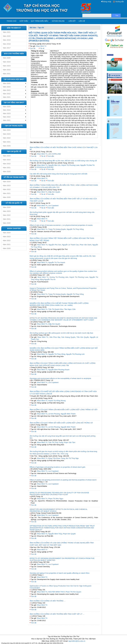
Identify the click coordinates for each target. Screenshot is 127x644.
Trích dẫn (51, 156)
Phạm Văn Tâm (70, 442)
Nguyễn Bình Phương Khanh (59, 370)
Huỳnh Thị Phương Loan (70, 165)
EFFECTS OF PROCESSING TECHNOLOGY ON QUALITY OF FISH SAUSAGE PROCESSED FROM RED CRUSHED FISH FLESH (59, 494)
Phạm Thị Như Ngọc (56, 499)
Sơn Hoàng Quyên (68, 337)
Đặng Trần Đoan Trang (57, 458)
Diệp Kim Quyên (54, 192)
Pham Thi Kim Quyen (73, 592)
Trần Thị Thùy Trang (56, 442)
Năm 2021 (7, 32)
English (119, 36)
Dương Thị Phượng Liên (59, 277)
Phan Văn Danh (86, 245)
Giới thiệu (24, 21)
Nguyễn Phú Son (55, 245)
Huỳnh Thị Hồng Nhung (57, 401)
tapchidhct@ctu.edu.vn (77, 641)
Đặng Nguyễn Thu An (48, 279)
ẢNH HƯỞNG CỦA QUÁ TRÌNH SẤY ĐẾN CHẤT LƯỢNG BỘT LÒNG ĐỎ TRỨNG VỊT (61, 423)
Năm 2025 (7, 58)
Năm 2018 (7, 44)
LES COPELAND (55, 154)
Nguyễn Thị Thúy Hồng (75, 229)
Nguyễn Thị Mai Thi (87, 165)
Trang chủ (12, 21)
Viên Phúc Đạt (55, 337)
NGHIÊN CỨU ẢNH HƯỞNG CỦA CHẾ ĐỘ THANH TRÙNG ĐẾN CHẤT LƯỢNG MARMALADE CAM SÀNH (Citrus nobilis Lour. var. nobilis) (59, 304)
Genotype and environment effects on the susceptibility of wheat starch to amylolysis (60, 378)
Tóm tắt (33, 48)
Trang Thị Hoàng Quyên (57, 229)
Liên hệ (82, 21)
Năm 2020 (7, 36)
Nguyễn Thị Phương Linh (75, 354)
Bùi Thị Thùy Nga (72, 458)
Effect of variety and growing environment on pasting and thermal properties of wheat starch (63, 480)
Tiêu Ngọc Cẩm (70, 309)
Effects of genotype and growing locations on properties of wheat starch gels (57, 467)
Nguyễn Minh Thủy (55, 534)
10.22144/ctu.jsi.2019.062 (44, 167)
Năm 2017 (7, 48)
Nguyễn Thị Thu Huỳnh (57, 262)
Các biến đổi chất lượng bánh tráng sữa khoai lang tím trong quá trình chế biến (59, 174)
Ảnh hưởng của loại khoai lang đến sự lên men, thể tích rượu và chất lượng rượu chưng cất (63, 161)
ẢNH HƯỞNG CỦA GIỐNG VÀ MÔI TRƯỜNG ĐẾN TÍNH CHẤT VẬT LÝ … (57, 614)
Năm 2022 (7, 70)
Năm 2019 (7, 40)
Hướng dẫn (120, 2)
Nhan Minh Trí (41, 46)
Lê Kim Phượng (54, 414)
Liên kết (72, 21)
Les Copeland (53, 206)
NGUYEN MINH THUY (57, 592)
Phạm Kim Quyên (69, 534)
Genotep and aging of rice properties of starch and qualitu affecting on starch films (60, 573)
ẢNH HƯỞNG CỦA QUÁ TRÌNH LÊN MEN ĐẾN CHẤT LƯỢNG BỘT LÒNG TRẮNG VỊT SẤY (64, 410)
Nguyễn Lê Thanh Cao (70, 245)
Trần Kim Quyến (83, 337)
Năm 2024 (7, 62)
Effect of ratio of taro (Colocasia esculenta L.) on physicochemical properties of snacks (61, 225)
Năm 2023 (7, 66)
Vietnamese (111, 36)
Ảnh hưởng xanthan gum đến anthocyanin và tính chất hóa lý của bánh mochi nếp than (61, 333)
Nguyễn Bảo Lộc (54, 165)
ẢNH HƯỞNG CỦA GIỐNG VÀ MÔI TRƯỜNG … (48, 601)
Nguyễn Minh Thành (68, 414)
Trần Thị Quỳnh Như (56, 309)
